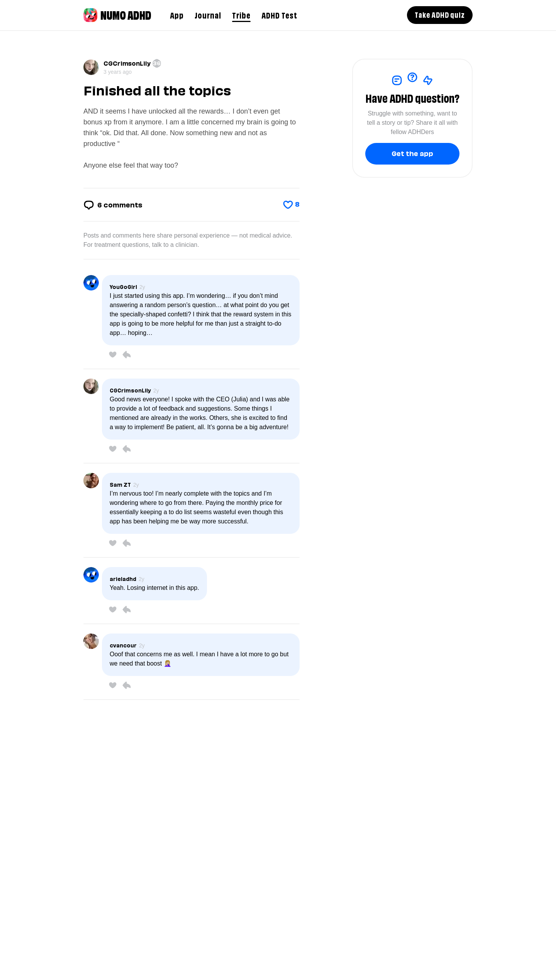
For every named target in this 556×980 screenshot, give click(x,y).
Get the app (412, 153)
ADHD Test (279, 14)
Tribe (241, 14)
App (177, 14)
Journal (208, 14)
